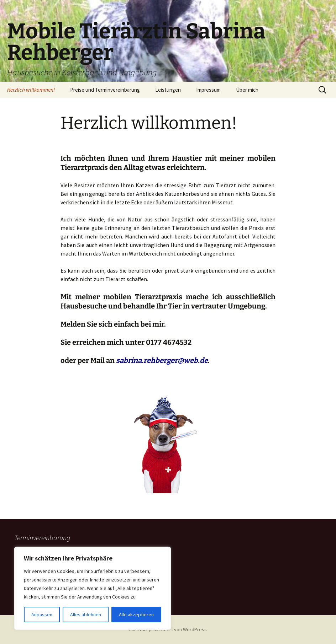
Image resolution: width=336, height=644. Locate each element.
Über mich (247, 90)
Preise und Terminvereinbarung (105, 90)
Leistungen (168, 90)
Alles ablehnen (86, 615)
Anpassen (42, 615)
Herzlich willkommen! (31, 90)
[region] (93, 588)
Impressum (208, 90)
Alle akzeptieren (136, 615)
